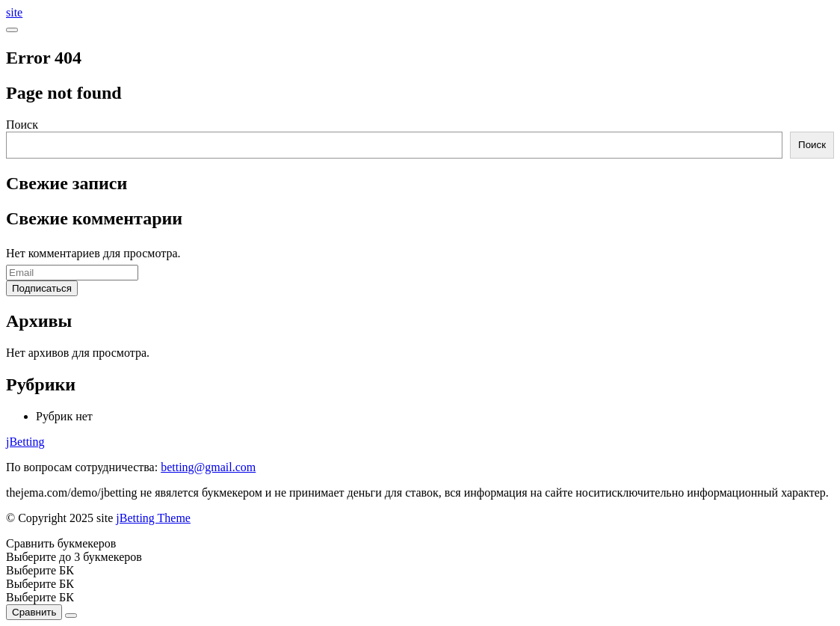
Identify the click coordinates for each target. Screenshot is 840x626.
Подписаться (42, 288)
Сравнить (34, 612)
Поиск (22, 125)
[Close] (71, 616)
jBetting (25, 442)
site (14, 12)
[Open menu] (12, 30)
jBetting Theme (153, 518)
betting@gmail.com (208, 467)
